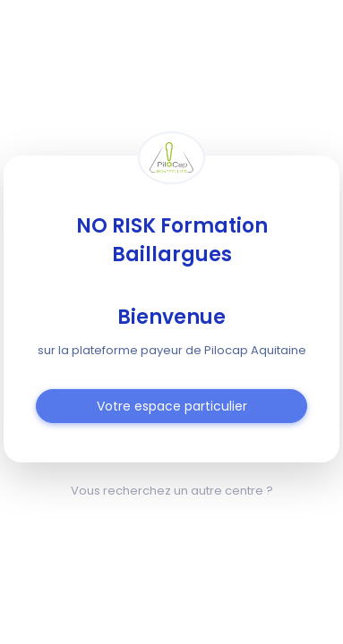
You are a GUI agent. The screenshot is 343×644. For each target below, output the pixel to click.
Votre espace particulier (172, 406)
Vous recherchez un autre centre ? (172, 491)
